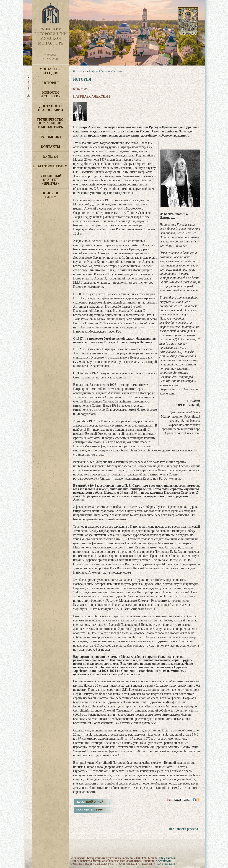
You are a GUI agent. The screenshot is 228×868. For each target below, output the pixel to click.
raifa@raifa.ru (167, 858)
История (50, 83)
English (50, 156)
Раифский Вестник (99, 71)
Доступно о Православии (50, 108)
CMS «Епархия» (167, 864)
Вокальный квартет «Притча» (50, 180)
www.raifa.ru (163, 861)
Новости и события (50, 94)
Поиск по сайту (50, 195)
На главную (80, 71)
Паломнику (50, 137)
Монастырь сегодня (50, 71)
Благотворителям (50, 166)
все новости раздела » (185, 829)
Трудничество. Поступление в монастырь (50, 123)
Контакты (50, 147)
